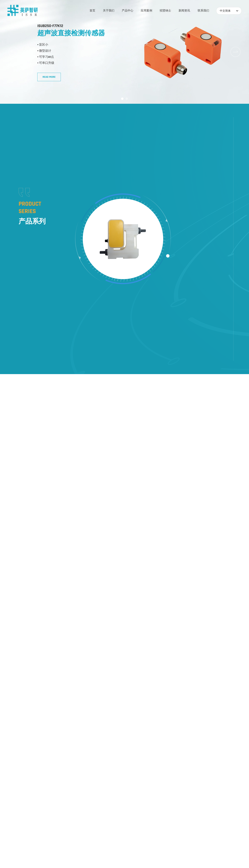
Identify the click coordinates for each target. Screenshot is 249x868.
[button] (122, 99)
